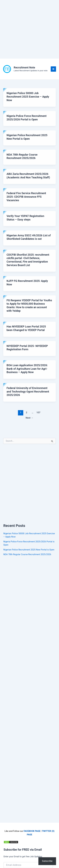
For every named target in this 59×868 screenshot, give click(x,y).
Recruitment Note (24, 67)
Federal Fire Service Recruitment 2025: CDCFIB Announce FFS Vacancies (26, 197)
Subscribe (47, 861)
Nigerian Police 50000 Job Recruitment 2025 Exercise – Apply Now (28, 97)
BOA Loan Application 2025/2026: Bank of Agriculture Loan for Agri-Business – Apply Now (27, 369)
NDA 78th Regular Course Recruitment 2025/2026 (27, 554)
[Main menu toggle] (53, 69)
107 (38, 413)
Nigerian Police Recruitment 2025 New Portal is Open (29, 550)
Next (29, 418)
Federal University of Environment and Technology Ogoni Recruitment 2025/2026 (28, 391)
